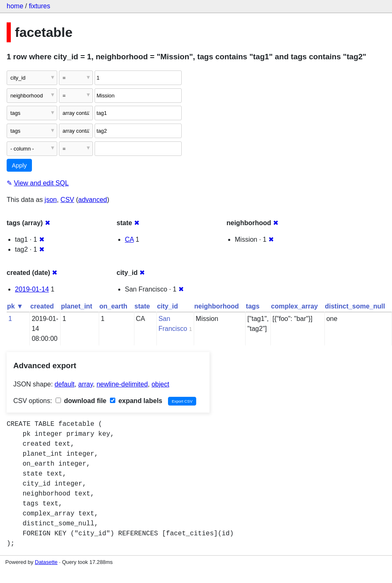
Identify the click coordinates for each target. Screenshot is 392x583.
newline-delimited (122, 384)
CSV (67, 200)
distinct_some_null (355, 306)
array (86, 384)
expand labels (136, 401)
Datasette (46, 562)
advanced (93, 200)
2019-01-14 (32, 289)
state (142, 306)
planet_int (77, 306)
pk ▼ (15, 306)
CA (129, 239)
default (65, 384)
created (42, 306)
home (15, 6)
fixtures (39, 6)
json (51, 200)
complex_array (294, 306)
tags (253, 306)
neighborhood (217, 306)
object (160, 384)
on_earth (113, 306)
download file (81, 401)
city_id (167, 306)
